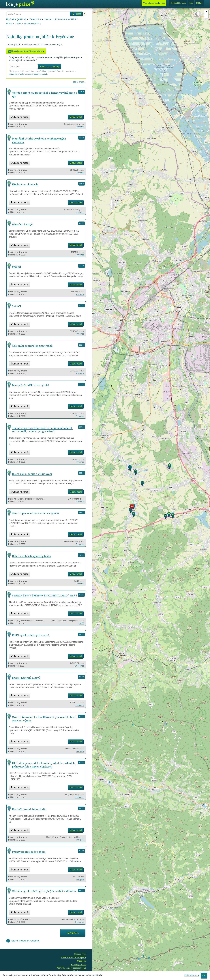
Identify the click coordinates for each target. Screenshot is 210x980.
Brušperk (80, 751)
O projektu (82, 961)
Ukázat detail (76, 117)
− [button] (206, 16)
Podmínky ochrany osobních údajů (71, 968)
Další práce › (79, 82)
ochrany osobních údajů (37, 74)
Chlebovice (79, 666)
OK (204, 976)
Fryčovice (65, 37)
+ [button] (206, 12)
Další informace (192, 975)
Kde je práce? (20, 4)
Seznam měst (80, 954)
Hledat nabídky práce (178, 3)
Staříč (82, 623)
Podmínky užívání (78, 964)
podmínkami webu (16, 74)
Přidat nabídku (154, 3)
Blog (191, 3)
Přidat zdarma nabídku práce (74, 957)
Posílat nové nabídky (49, 67)
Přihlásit (199, 3)
